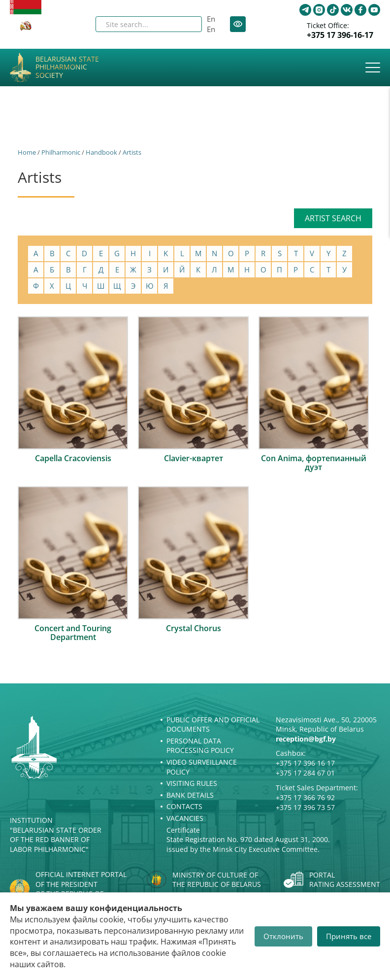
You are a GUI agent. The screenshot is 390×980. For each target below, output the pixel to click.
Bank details (190, 795)
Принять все (349, 936)
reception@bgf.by (306, 739)
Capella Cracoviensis (73, 458)
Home (27, 152)
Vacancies (185, 818)
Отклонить (283, 936)
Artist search (333, 218)
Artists (132, 152)
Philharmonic (61, 152)
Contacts (184, 806)
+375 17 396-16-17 (340, 35)
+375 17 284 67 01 (305, 773)
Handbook (101, 152)
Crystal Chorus (194, 628)
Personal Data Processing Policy (200, 746)
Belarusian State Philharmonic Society (67, 68)
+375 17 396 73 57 (305, 807)
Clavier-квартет (194, 458)
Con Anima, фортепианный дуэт (314, 463)
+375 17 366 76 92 (305, 797)
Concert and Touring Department (73, 633)
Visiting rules (192, 783)
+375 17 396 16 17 (305, 763)
